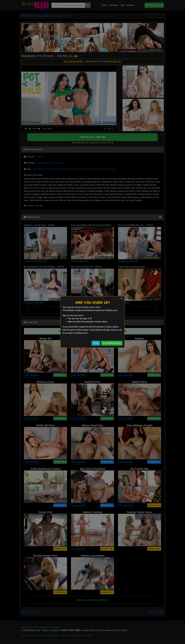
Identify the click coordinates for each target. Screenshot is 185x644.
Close (96, 343)
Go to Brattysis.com (112, 343)
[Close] (122, 298)
